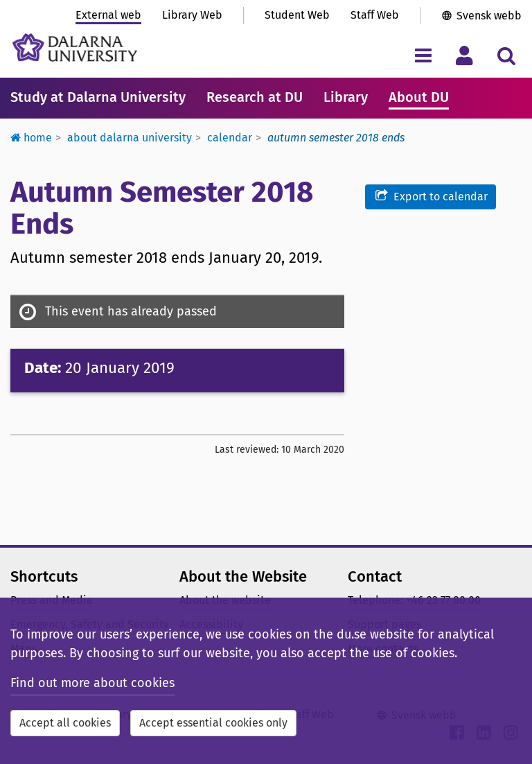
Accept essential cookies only (213, 723)
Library (346, 97)
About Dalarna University (130, 138)
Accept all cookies (65, 723)
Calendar (230, 138)
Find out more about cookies (92, 683)
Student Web (297, 15)
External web (108, 15)
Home (31, 138)
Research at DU (255, 97)
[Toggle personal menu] (464, 55)
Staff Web (375, 15)
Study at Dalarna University (98, 97)
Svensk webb (489, 16)
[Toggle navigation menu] (423, 55)
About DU (419, 97)
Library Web (192, 15)
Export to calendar (431, 196)
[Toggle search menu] (506, 55)
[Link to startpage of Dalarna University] (75, 47)
